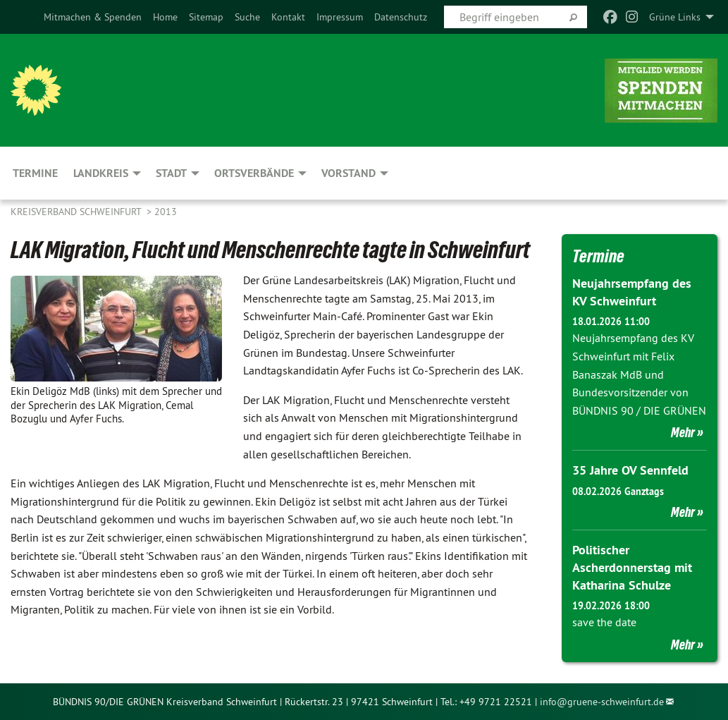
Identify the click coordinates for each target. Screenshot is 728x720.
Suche (247, 17)
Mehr (683, 432)
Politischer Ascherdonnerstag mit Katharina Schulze (632, 567)
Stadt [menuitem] (171, 173)
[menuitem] (93, 17)
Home (165, 17)
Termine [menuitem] (35, 173)
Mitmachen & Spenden (93, 17)
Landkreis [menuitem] (101, 173)
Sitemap (206, 17)
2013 (166, 212)
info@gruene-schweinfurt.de (602, 702)
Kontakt (288, 17)
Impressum (340, 17)
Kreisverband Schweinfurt (77, 212)
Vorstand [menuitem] (348, 173)
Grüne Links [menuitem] (675, 17)
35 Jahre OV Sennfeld (630, 470)
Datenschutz (401, 17)
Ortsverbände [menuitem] (254, 173)
